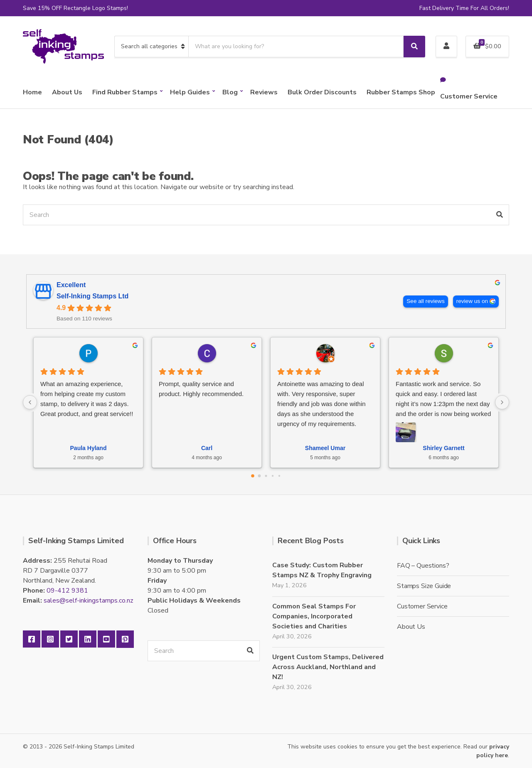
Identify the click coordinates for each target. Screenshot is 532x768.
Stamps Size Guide (424, 586)
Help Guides (190, 92)
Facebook (32, 639)
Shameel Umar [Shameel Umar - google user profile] (325, 448)
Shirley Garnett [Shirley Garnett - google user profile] (443, 448)
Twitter (69, 639)
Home (32, 92)
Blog (230, 92)
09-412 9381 (67, 591)
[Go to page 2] (266, 476)
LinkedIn (88, 639)
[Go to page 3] (273, 475)
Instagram (50, 639)
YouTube (106, 639)
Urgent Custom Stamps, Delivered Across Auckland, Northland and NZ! (328, 667)
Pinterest (125, 639)
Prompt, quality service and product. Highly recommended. (201, 389)
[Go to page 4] (279, 475)
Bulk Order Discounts (322, 92)
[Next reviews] (502, 402)
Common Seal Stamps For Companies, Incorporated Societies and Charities (314, 616)
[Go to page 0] (253, 476)
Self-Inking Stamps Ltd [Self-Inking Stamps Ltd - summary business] (92, 296)
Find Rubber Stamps (125, 92)
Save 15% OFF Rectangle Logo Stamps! (75, 8)
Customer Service (469, 96)
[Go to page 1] (260, 476)
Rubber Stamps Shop (401, 92)
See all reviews (425, 301)
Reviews (264, 92)
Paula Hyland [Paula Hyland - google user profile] (89, 448)
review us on (472, 301)
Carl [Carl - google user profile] (207, 448)
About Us (67, 92)
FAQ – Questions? (423, 566)
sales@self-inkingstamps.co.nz (89, 601)
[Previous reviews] (30, 402)
